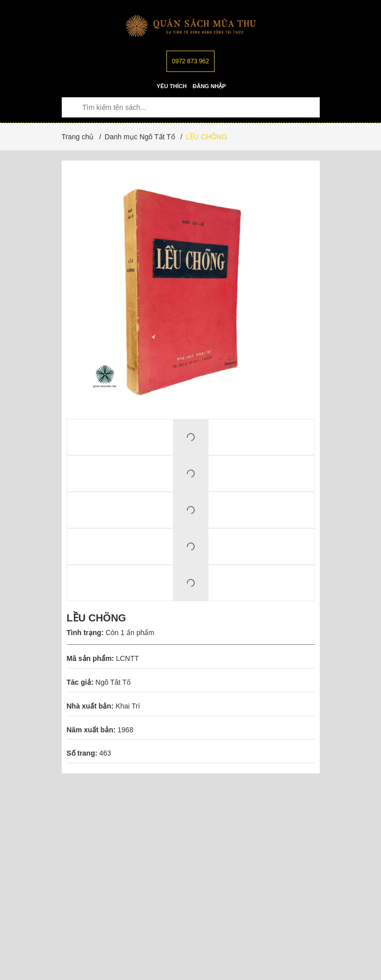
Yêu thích (172, 86)
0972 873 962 (190, 61)
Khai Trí (128, 706)
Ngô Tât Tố (113, 682)
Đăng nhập (209, 86)
